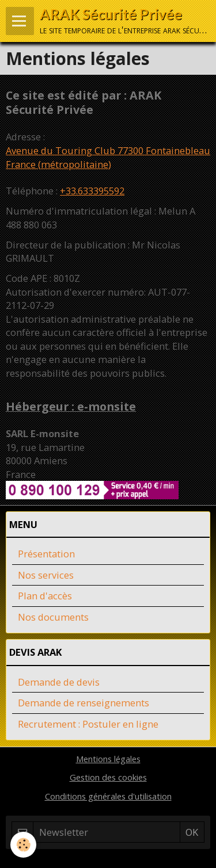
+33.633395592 (92, 191)
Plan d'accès (45, 596)
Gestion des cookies (108, 777)
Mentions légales (108, 759)
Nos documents (53, 617)
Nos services (46, 575)
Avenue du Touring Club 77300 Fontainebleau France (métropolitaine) (108, 157)
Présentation (46, 554)
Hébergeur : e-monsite (71, 406)
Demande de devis (59, 682)
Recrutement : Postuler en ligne (88, 724)
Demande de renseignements (84, 703)
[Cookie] (23, 845)
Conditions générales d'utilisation (108, 796)
